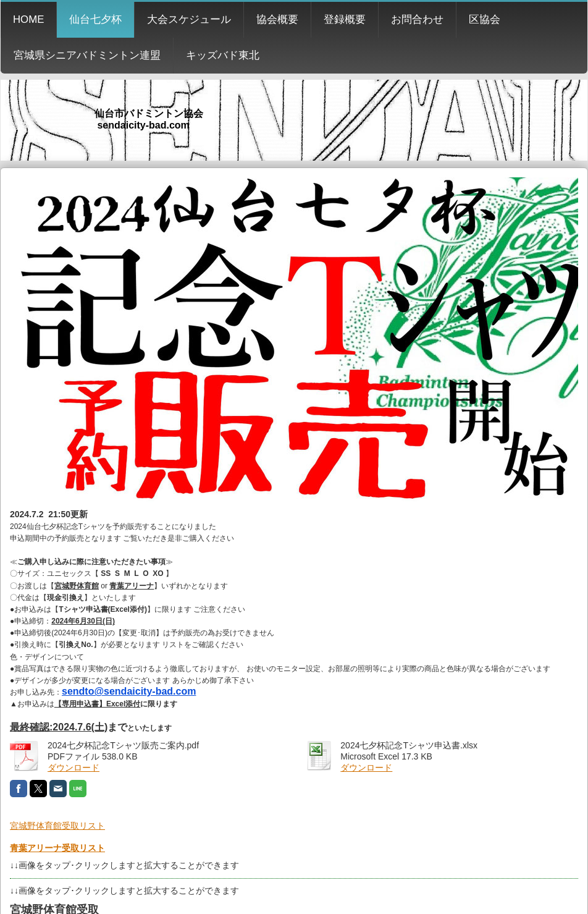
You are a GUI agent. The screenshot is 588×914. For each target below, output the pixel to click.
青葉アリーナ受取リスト (57, 848)
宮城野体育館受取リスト (57, 826)
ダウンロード (73, 768)
